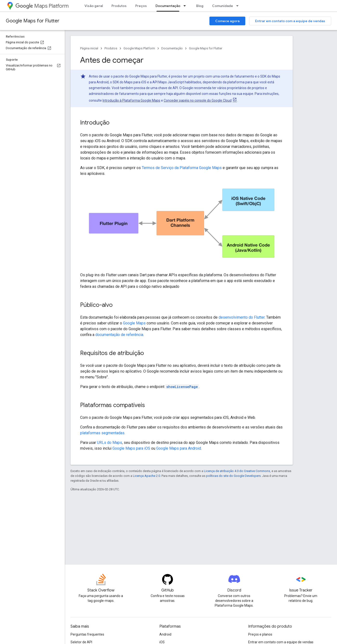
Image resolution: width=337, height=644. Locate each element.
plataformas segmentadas (102, 433)
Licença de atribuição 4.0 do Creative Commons (237, 471)
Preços (141, 6)
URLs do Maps (110, 443)
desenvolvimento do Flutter (242, 317)
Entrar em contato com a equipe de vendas (290, 21)
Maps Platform (42, 6)
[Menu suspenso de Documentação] (186, 6)
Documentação (172, 48)
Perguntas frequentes (87, 634)
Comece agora (227, 21)
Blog (200, 6)
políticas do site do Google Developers (233, 476)
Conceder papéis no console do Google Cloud (198, 100)
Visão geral (94, 6)
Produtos (119, 6)
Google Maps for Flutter (33, 21)
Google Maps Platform (139, 48)
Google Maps (134, 323)
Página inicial (89, 48)
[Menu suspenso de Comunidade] (239, 6)
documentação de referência (119, 335)
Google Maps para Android (179, 448)
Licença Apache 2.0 (146, 476)
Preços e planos (260, 634)
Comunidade (223, 6)
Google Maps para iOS (131, 448)
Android (165, 634)
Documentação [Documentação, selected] (168, 6)
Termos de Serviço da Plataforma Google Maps (182, 168)
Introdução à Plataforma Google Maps (131, 100)
